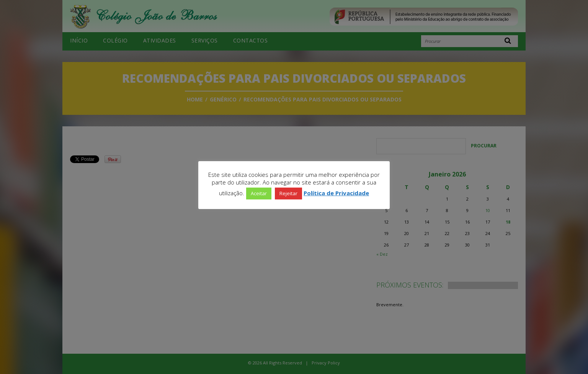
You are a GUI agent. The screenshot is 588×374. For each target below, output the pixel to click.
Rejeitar (288, 193)
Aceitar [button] (259, 193)
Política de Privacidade (336, 193)
